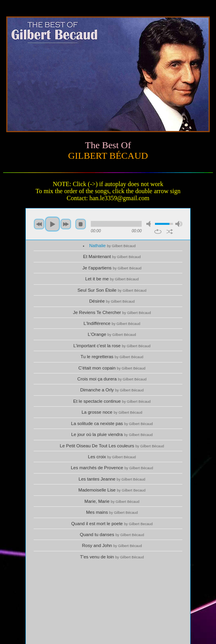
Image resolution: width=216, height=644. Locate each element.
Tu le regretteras (112, 357)
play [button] (52, 224)
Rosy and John (112, 545)
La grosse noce (112, 412)
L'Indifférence (112, 323)
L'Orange (112, 334)
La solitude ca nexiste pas (112, 423)
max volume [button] (179, 224)
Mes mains (112, 512)
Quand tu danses (112, 535)
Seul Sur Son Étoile (112, 290)
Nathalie (112, 246)
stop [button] (81, 224)
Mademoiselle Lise (112, 490)
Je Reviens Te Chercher (112, 312)
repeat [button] (158, 231)
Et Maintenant (112, 257)
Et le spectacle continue (112, 401)
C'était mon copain (112, 368)
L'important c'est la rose (112, 346)
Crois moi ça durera (112, 379)
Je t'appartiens (112, 268)
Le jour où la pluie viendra (112, 434)
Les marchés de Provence (112, 468)
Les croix (112, 457)
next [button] (66, 224)
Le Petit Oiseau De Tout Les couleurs (112, 446)
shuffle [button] (170, 231)
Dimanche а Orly (112, 390)
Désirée (112, 301)
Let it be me (112, 279)
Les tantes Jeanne (112, 479)
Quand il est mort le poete (112, 524)
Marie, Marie (112, 501)
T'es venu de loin (112, 557)
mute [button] (150, 224)
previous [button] (39, 224)
